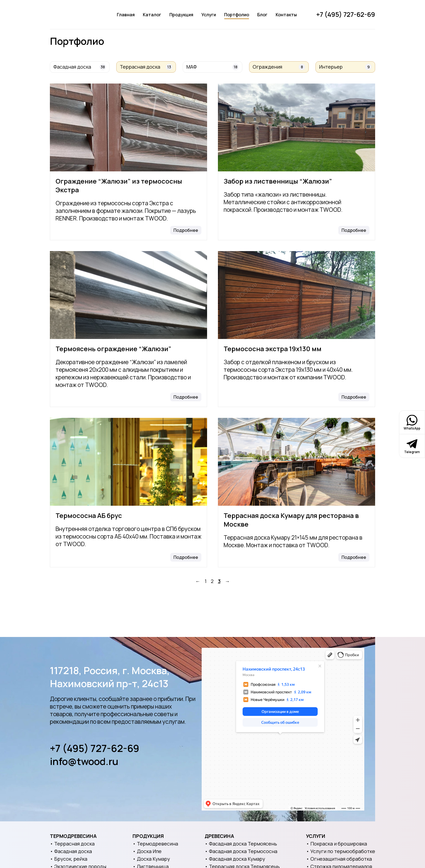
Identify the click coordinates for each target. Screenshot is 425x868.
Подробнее (186, 230)
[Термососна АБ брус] (128, 462)
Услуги (209, 15)
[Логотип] (74, 15)
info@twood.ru (84, 761)
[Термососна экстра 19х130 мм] (297, 295)
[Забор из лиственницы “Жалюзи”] (297, 127)
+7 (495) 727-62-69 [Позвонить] (346, 14)
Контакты (286, 15)
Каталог (152, 15)
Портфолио (237, 15)
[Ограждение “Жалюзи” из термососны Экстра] (128, 127)
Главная (126, 15)
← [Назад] (198, 581)
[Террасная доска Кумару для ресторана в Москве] (297, 462)
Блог (262, 15)
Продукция (181, 15)
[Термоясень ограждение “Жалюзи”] (128, 295)
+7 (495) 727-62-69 (95, 748)
